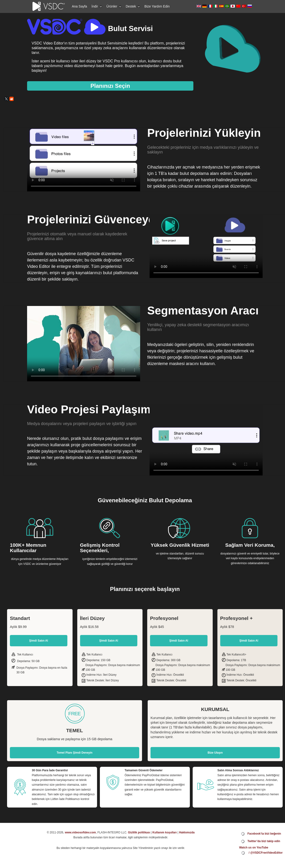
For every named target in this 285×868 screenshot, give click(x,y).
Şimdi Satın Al (39, 641)
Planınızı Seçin (110, 86)
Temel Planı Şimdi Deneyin (75, 753)
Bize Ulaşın (215, 753)
